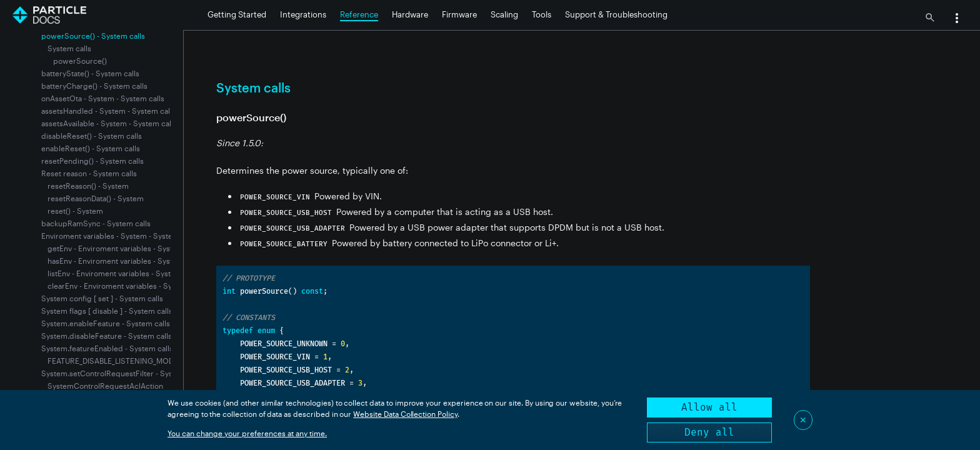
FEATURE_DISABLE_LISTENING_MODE (113, 361)
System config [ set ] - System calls (102, 298)
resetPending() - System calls (92, 161)
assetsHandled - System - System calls (108, 111)
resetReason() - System (88, 186)
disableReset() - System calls (92, 136)
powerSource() (80, 61)
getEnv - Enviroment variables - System (116, 248)
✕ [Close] (803, 420)
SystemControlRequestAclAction (105, 386)
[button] (957, 19)
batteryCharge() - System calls (94, 86)
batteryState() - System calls (90, 73)
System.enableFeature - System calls (106, 323)
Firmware (459, 14)
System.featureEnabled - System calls (107, 348)
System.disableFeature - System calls (107, 336)
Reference (359, 14)
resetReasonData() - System (96, 198)
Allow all (709, 407)
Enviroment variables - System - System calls (119, 236)
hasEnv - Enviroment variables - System (116, 261)
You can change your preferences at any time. (247, 433)
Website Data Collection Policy (405, 414)
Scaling (504, 14)
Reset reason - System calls (89, 173)
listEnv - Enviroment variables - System (115, 273)
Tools (542, 14)
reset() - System (75, 211)
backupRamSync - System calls (96, 223)
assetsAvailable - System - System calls (109, 123)
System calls (69, 48)
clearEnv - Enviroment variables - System (118, 286)
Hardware (410, 14)
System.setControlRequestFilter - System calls (122, 373)
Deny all (709, 432)
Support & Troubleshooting (616, 14)
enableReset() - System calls (91, 148)
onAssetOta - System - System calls (103, 98)
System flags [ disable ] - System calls (107, 311)
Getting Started (237, 14)
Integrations (303, 14)
